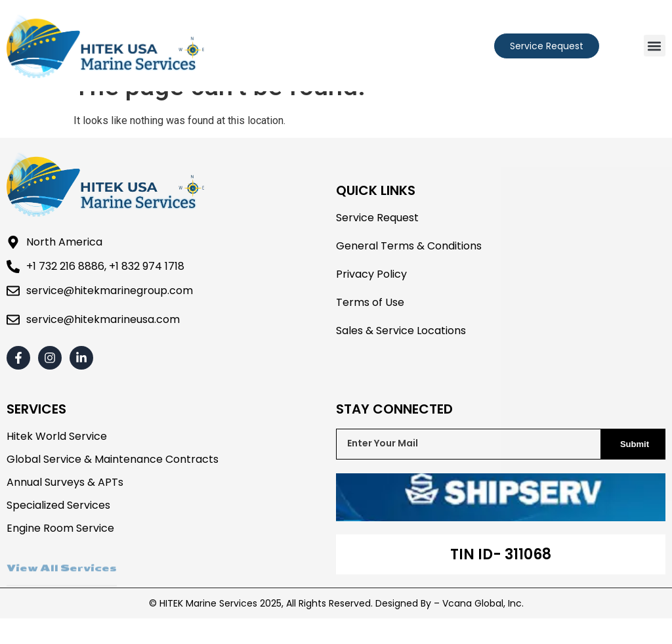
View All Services (62, 601)
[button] (655, 46)
